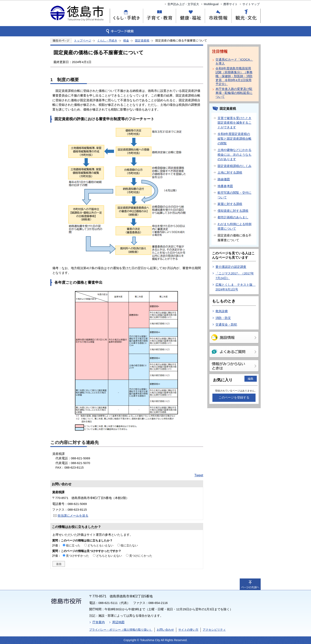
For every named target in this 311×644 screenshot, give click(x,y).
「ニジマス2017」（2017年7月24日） (235, 276)
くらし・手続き (107, 40)
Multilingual (211, 4)
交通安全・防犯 (226, 324)
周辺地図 (118, 622)
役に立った (73, 545)
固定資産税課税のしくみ (234, 166)
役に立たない (129, 545)
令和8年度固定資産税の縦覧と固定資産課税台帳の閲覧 (234, 138)
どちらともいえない (100, 545)
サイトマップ (251, 4)
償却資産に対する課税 (233, 211)
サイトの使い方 (188, 630)
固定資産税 (142, 40)
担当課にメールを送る (73, 516)
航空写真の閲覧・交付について (234, 195)
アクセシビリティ (214, 630)
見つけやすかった (77, 556)
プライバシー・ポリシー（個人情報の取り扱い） (121, 630)
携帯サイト (230, 4)
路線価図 (224, 179)
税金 (126, 40)
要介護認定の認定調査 (231, 267)
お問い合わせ (165, 630)
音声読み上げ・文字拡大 (183, 4)
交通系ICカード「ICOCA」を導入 (234, 61)
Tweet (199, 475)
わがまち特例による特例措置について (234, 226)
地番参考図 (225, 186)
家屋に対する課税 (230, 204)
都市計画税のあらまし (233, 217)
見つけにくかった (141, 556)
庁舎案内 (99, 622)
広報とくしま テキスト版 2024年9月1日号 (236, 287)
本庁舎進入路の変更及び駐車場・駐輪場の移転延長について (234, 93)
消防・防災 (223, 318)
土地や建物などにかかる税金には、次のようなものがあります (234, 154)
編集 (251, 379)
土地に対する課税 (230, 172)
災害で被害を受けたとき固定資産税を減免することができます (234, 123)
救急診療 (222, 311)
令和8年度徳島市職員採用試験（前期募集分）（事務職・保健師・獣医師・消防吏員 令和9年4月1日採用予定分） (234, 76)
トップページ (83, 40)
